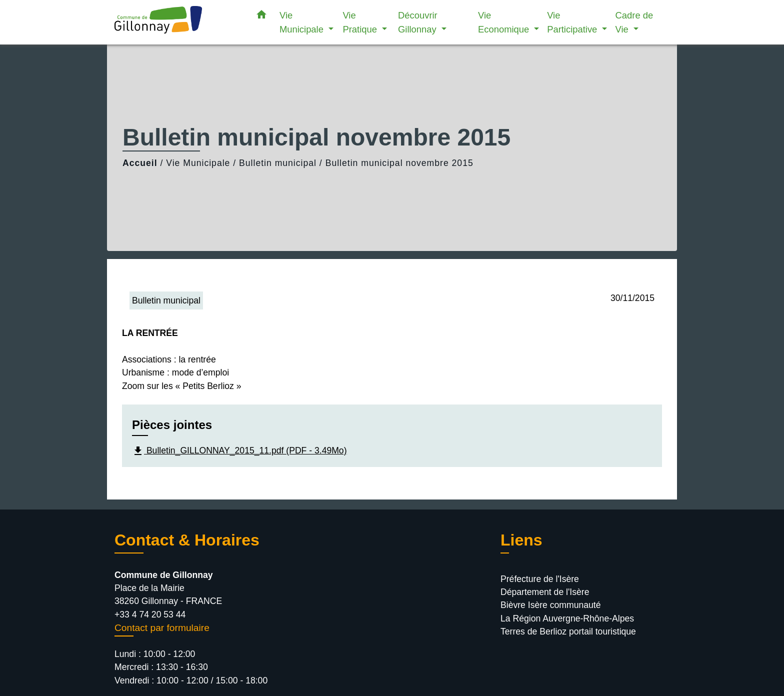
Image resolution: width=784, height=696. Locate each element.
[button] (261, 16)
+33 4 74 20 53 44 (150, 614)
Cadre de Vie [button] (634, 22)
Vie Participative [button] (573, 22)
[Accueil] (177, 22)
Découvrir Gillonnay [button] (418, 22)
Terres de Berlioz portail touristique (568, 631)
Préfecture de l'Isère (540, 579)
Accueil (140, 163)
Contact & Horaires (187, 540)
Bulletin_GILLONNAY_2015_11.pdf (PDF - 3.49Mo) (239, 451)
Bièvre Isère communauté (550, 605)
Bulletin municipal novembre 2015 (399, 163)
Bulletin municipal (278, 163)
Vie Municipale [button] (303, 22)
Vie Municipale (198, 163)
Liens (521, 540)
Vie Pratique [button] (361, 22)
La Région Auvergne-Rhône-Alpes (567, 618)
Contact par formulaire (162, 628)
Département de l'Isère (545, 592)
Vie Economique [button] (505, 22)
